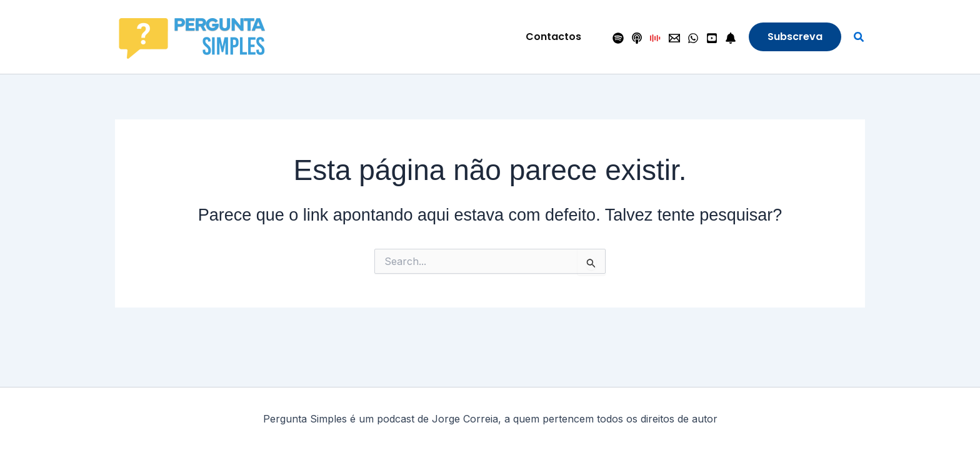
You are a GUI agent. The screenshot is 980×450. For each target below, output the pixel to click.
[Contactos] (674, 38)
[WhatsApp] (693, 38)
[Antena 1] (656, 38)
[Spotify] (618, 38)
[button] (553, 37)
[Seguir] (731, 38)
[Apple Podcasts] (637, 38)
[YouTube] (712, 38)
